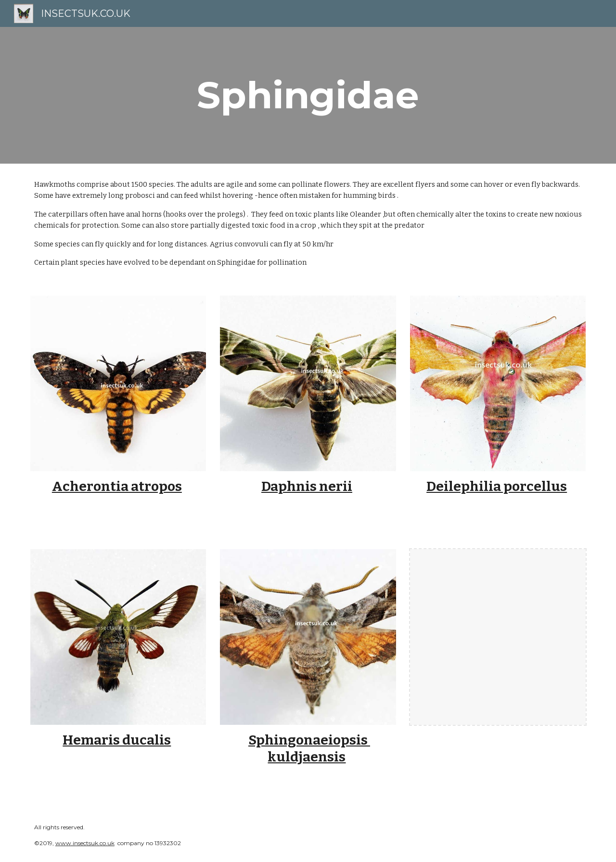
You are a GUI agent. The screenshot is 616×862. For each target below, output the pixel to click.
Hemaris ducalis (117, 740)
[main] (308, 95)
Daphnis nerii (307, 486)
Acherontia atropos (117, 486)
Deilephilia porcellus (497, 486)
